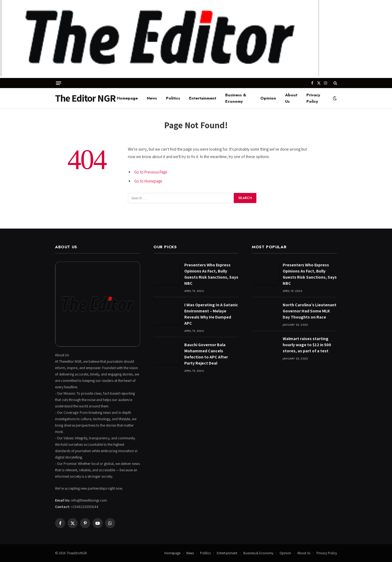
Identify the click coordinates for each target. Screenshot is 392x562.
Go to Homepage (149, 181)
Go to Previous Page (151, 172)
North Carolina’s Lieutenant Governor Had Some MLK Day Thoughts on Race (310, 311)
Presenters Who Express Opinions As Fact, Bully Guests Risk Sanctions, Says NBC (211, 274)
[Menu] (59, 83)
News (152, 98)
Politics (173, 98)
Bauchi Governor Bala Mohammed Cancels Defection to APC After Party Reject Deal (206, 354)
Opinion (268, 98)
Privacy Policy (313, 98)
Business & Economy (236, 98)
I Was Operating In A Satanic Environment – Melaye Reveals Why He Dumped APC (211, 314)
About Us (291, 98)
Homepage (127, 98)
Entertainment (203, 98)
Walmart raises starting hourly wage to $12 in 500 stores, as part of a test (307, 345)
